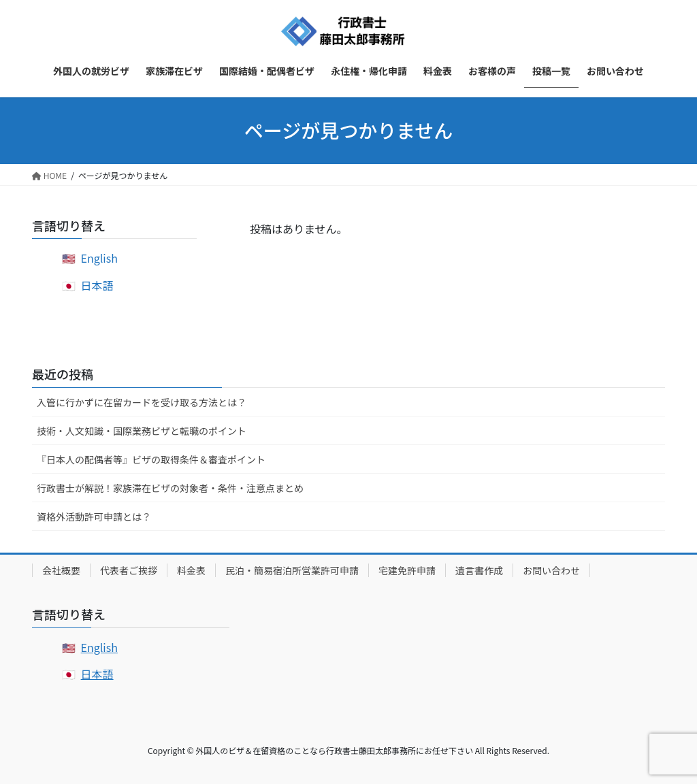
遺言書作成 (479, 570)
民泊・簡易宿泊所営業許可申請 (292, 570)
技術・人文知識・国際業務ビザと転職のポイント (142, 431)
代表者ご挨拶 (129, 570)
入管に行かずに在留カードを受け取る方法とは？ (142, 402)
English (99, 258)
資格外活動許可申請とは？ (94, 517)
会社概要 (61, 570)
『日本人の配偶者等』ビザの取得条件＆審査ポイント (151, 459)
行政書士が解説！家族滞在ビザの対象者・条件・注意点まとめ (170, 488)
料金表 (191, 570)
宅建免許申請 (407, 570)
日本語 (97, 285)
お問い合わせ (551, 570)
